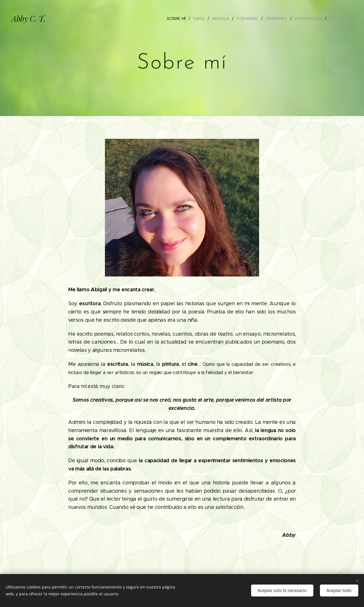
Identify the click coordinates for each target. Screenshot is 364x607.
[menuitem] (178, 18)
